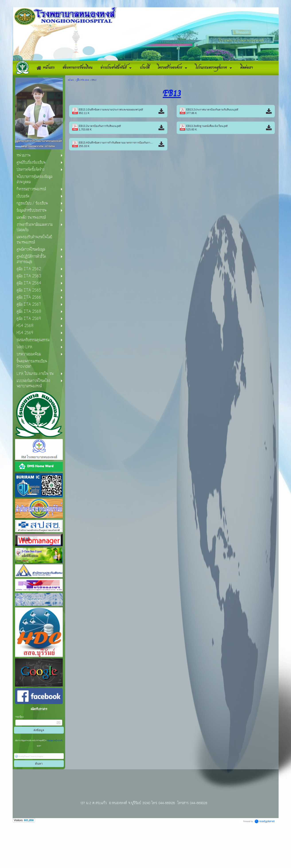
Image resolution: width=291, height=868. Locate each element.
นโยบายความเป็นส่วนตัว (55, 782)
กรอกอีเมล (20, 758)
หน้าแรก (71, 121)
